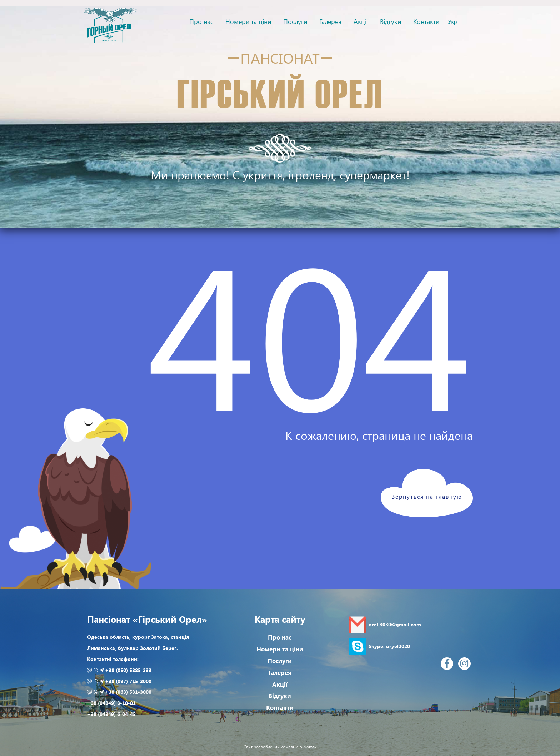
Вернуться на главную (427, 496)
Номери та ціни (248, 21)
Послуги (295, 21)
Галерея (330, 21)
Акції (361, 21)
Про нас (201, 21)
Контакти (426, 21)
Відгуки (391, 21)
